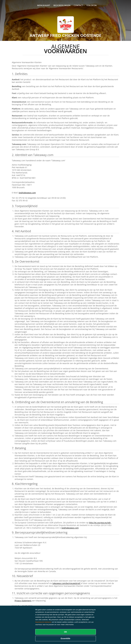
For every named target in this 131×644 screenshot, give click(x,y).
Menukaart (44, 5)
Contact (78, 5)
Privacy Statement (23, 601)
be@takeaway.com (27, 193)
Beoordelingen (62, 5)
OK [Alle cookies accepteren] (65, 632)
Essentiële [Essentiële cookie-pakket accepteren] (65, 638)
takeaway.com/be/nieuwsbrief (67, 583)
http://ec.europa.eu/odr (100, 523)
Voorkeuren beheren (43, 622)
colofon (92, 5)
